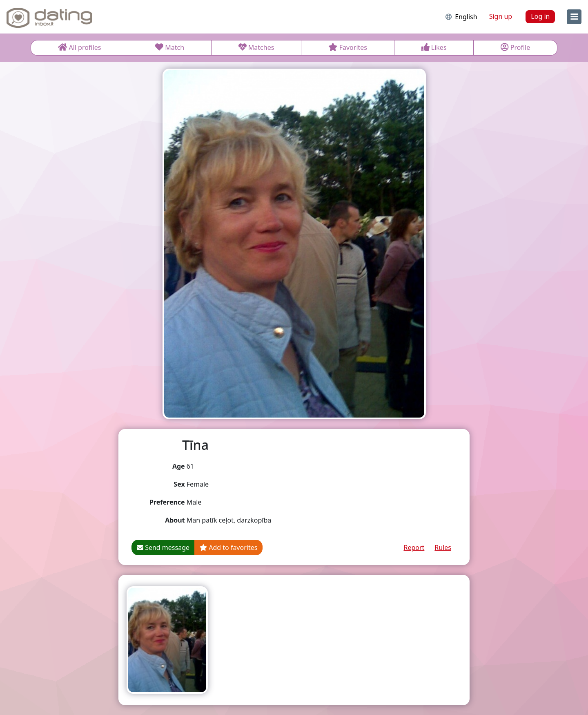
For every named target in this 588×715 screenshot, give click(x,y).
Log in (540, 16)
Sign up (501, 16)
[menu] (574, 17)
